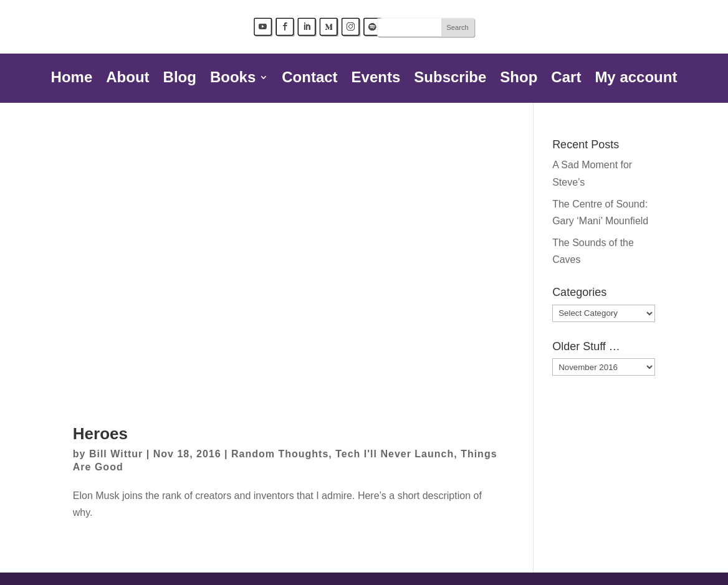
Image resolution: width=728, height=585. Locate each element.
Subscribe (450, 79)
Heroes (100, 434)
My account (636, 79)
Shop (519, 79)
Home (72, 79)
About (127, 79)
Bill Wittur (116, 454)
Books (233, 79)
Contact (309, 79)
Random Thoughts (280, 454)
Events (376, 79)
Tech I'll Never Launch (395, 454)
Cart (566, 79)
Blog (180, 79)
